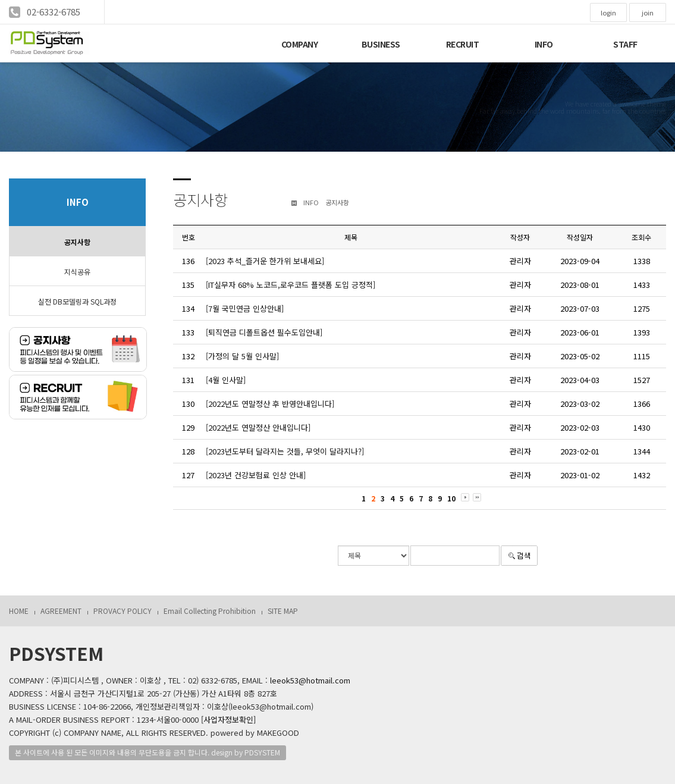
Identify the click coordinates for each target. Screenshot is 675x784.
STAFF (625, 44)
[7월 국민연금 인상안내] (245, 308)
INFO (544, 44)
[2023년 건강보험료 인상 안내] (256, 475)
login (608, 12)
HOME (19, 611)
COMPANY (300, 44)
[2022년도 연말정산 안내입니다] (258, 427)
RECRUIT (463, 44)
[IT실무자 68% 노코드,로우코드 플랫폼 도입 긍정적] (291, 285)
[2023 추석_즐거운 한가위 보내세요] (265, 261)
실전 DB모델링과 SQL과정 (77, 301)
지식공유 (77, 272)
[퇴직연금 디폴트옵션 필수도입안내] (264, 332)
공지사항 (77, 242)
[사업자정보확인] (228, 719)
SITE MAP (283, 611)
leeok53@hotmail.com (310, 680)
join (648, 12)
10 (451, 498)
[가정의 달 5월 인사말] (242, 356)
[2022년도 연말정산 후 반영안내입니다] (270, 404)
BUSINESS (381, 44)
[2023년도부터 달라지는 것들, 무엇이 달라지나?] (285, 451)
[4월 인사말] (226, 380)
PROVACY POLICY (123, 611)
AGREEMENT (61, 611)
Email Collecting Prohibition (210, 611)
